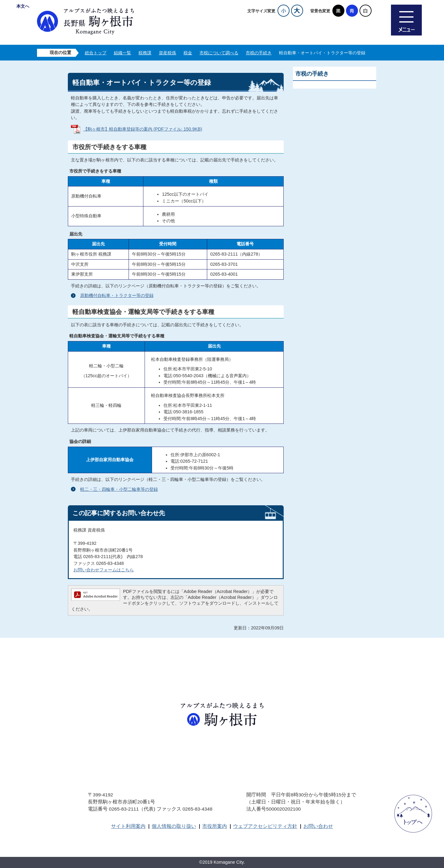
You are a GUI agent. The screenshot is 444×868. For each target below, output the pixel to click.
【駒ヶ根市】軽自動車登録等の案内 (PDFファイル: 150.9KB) (143, 129)
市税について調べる (219, 53)
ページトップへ (413, 814)
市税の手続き (259, 53)
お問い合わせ (318, 826)
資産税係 (167, 53)
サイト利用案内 (128, 826)
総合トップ (96, 53)
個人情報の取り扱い (174, 826)
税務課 (145, 53)
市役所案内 (215, 826)
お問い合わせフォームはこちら (104, 570)
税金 (188, 53)
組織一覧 (122, 53)
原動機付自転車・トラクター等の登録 (117, 295)
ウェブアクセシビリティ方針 (265, 826)
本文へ (23, 6)
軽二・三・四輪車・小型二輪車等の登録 (119, 489)
